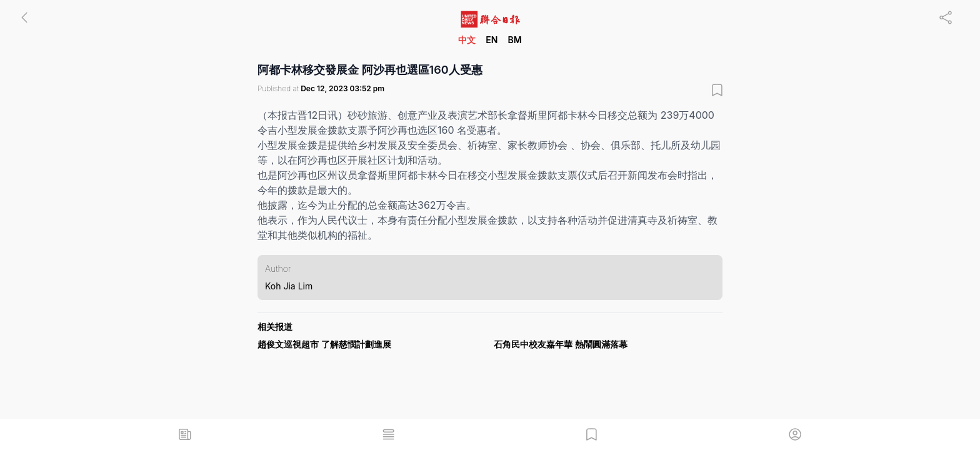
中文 (467, 40)
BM (514, 40)
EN (492, 40)
